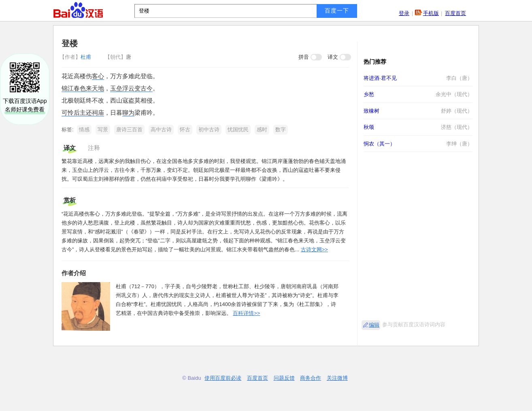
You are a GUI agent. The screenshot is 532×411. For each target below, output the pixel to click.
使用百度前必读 (223, 378)
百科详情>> (246, 313)
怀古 (185, 130)
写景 (103, 130)
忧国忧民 (238, 130)
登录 (404, 13)
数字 (281, 130)
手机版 (431, 13)
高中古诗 (161, 130)
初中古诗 (209, 130)
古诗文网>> (314, 249)
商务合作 (311, 378)
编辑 (374, 325)
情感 (84, 130)
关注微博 (337, 378)
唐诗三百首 (129, 130)
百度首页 (455, 13)
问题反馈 (284, 378)
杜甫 (76, 57)
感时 (262, 130)
